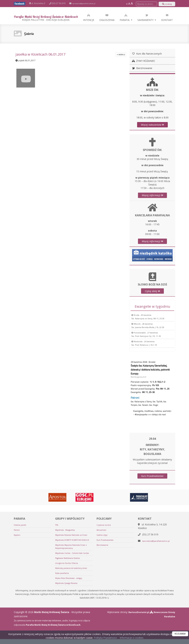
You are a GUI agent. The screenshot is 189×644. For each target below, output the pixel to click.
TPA (57, 590)
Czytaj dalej (152, 304)
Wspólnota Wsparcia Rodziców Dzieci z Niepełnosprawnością (74, 618)
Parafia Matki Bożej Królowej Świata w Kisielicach (56, 18)
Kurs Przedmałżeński (152, 482)
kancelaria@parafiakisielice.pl (87, 3)
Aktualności (102, 595)
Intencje (108, 18)
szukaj (167, 4)
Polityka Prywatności (105, 638)
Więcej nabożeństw (152, 125)
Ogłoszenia (127, 18)
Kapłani (17, 600)
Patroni (17, 595)
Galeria (30, 33)
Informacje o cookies (132, 638)
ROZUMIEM (180, 634)
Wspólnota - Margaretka (67, 595)
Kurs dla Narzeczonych (146, 54)
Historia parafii (21, 590)
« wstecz (121, 54)
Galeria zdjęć (103, 600)
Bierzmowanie (142, 68)
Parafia (145, 18)
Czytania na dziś (104, 590)
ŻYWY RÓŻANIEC (143, 61)
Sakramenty (166, 18)
